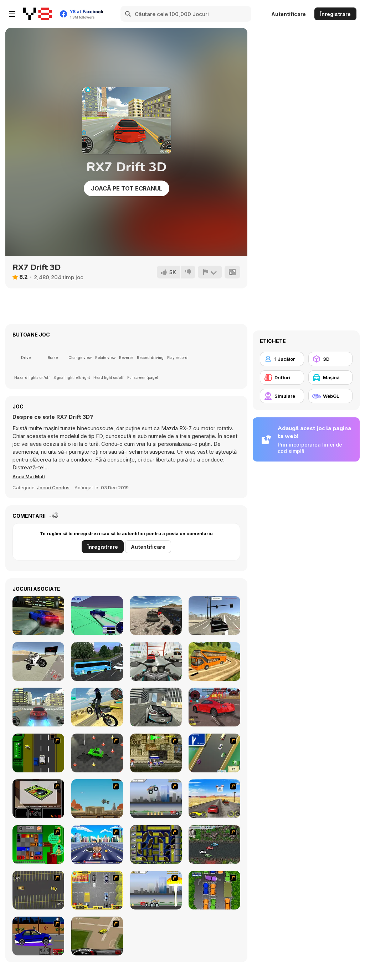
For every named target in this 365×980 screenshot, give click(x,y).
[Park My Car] (97, 890)
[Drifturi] (282, 377)
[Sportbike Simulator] (38, 661)
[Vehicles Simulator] (156, 616)
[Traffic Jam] (38, 845)
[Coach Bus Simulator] (97, 661)
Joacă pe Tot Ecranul (127, 188)
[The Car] (38, 799)
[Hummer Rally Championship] (97, 936)
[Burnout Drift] (38, 616)
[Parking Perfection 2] (214, 890)
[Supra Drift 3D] (38, 707)
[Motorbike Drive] (97, 707)
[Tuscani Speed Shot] (214, 799)
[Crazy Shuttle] (156, 753)
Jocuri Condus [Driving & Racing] (53, 488)
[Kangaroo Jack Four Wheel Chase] (97, 799)
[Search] (128, 14)
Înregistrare (335, 14)
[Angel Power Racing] (97, 845)
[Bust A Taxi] (38, 753)
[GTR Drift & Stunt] (214, 707)
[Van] (214, 753)
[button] (32, 476)
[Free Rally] (214, 616)
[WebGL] (330, 396)
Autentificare (289, 14)
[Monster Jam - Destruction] (156, 799)
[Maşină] (330, 377)
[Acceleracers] (156, 845)
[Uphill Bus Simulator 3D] (214, 661)
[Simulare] (282, 396)
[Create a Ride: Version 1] (38, 936)
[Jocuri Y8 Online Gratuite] (37, 14)
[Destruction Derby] (38, 890)
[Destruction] (156, 890)
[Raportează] (209, 272)
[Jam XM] (214, 845)
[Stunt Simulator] (97, 616)
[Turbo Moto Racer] (156, 661)
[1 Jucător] (282, 359)
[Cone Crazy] (97, 753)
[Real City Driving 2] (156, 707)
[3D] (330, 359)
